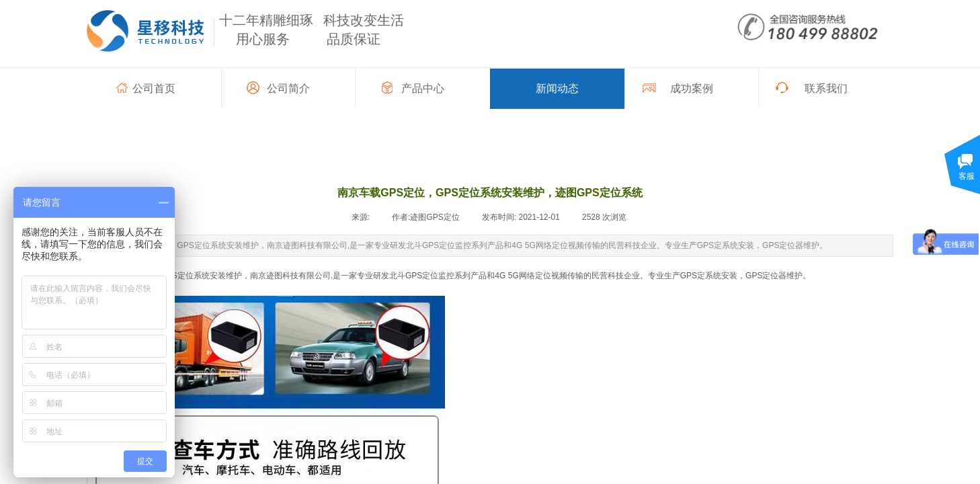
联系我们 (826, 88)
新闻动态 (557, 88)
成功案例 (692, 88)
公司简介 (288, 88)
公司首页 (154, 88)
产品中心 (423, 88)
